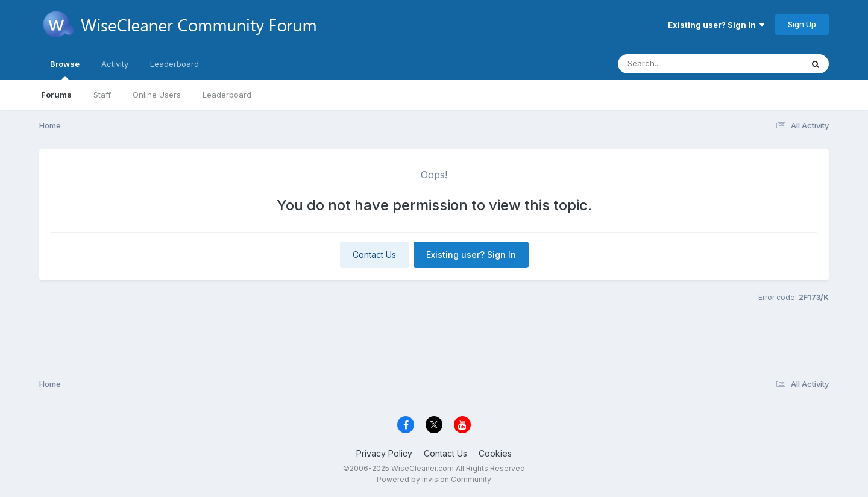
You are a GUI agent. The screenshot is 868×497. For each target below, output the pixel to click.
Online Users (157, 95)
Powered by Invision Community (434, 479)
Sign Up (802, 24)
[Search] (677, 64)
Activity (115, 64)
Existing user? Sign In (716, 25)
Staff (102, 95)
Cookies (495, 453)
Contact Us (374, 255)
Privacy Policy (384, 453)
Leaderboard (227, 95)
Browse (65, 69)
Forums (56, 95)
